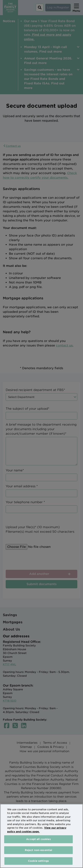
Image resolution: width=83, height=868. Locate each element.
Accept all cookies (38, 839)
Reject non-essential (39, 850)
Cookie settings (38, 861)
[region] (41, 836)
